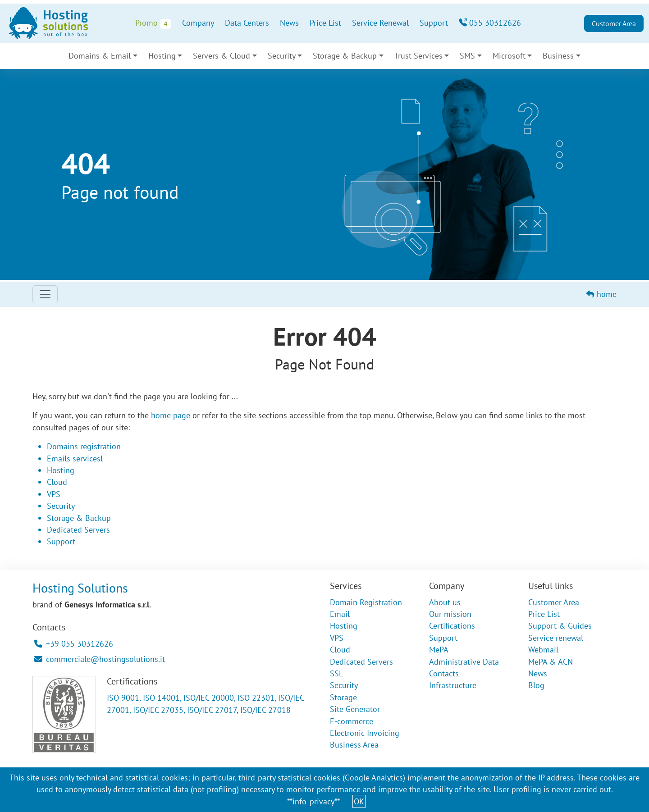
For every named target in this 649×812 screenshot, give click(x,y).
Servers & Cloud (222, 56)
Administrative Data (464, 662)
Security (282, 56)
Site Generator (355, 709)
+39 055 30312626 (74, 644)
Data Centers (247, 23)
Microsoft (509, 56)
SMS (467, 56)
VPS (54, 494)
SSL (336, 673)
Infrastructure (453, 685)
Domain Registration (366, 602)
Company (198, 23)
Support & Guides (560, 626)
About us (445, 602)
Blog (536, 685)
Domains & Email (100, 56)
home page (171, 415)
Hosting (162, 56)
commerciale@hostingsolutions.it (100, 659)
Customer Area (614, 23)
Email (340, 614)
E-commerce (352, 721)
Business (558, 56)
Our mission (450, 614)
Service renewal (556, 638)
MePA (439, 650)
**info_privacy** (313, 801)
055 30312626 (490, 23)
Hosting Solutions (80, 588)
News (289, 23)
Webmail (543, 650)
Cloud (57, 482)
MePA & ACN (551, 662)
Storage (343, 697)
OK (359, 801)
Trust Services (418, 56)
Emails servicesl (75, 458)
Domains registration (84, 446)
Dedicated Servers (78, 530)
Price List (325, 23)
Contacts (444, 673)
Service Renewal (380, 23)
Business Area (354, 745)
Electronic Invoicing (365, 733)
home (601, 294)
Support (434, 23)
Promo (153, 23)
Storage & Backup (345, 56)
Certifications (452, 626)
